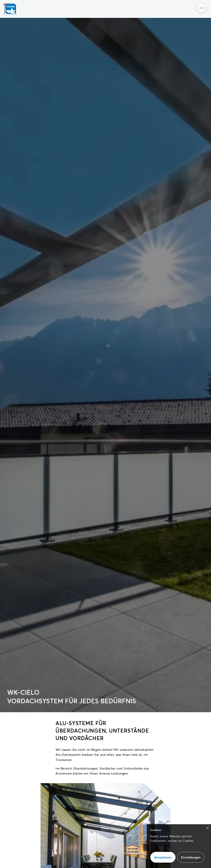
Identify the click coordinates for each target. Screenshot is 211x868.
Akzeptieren (163, 857)
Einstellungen (191, 857)
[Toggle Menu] (201, 8)
